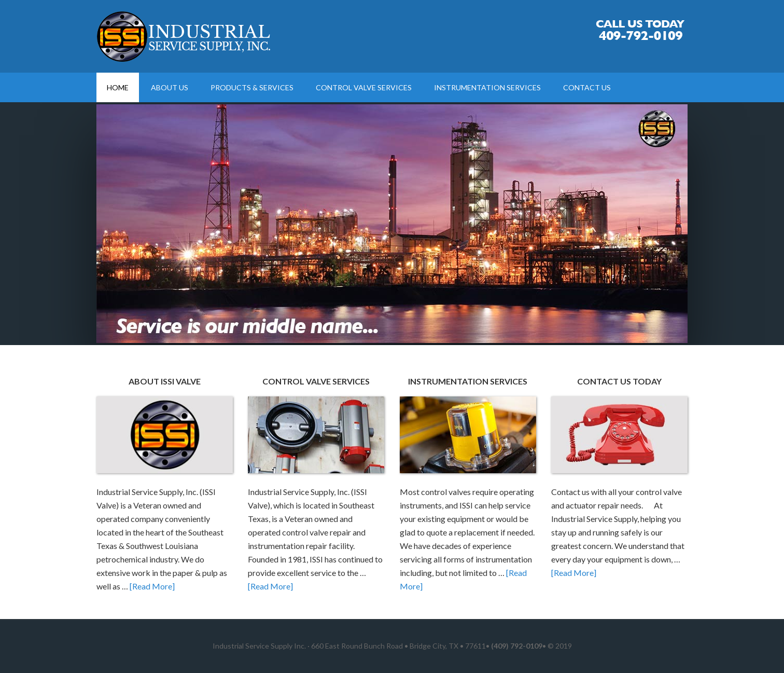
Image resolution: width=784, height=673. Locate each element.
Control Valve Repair (185, 36)
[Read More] (152, 586)
